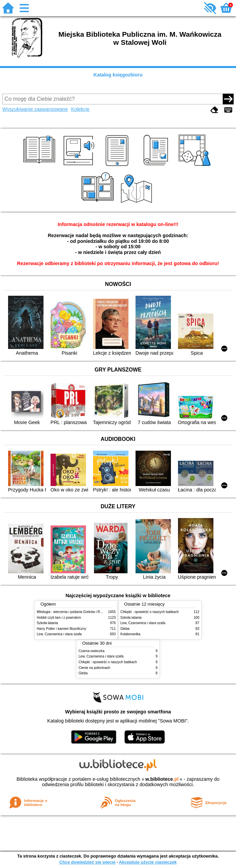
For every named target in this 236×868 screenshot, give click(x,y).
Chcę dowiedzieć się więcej (87, 862)
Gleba (125, 629)
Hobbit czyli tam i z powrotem (59, 618)
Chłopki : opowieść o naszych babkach (150, 612)
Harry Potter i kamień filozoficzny (62, 629)
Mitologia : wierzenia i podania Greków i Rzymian (74, 612)
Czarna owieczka (92, 651)
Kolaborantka (130, 634)
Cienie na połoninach (94, 668)
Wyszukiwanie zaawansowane (35, 109)
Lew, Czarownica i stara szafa (59, 634)
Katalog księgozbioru (118, 75)
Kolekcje (80, 109)
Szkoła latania (47, 623)
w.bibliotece (162, 779)
